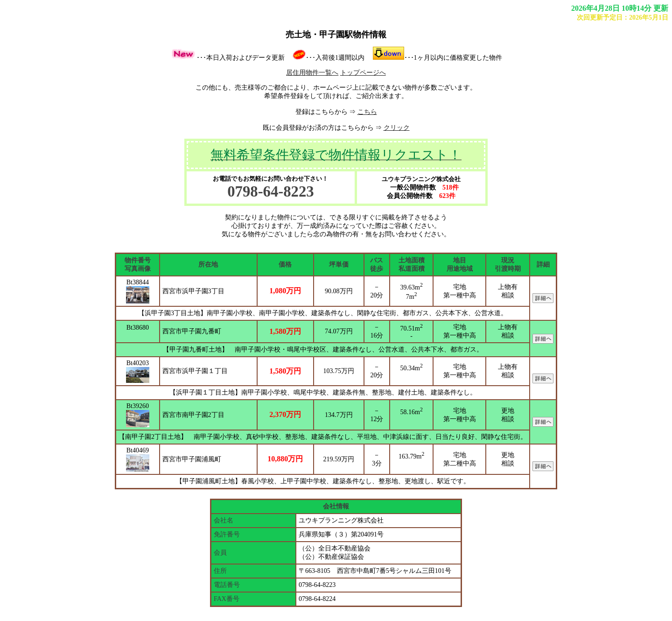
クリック (397, 128)
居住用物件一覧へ (312, 73)
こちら (367, 112)
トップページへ (363, 73)
